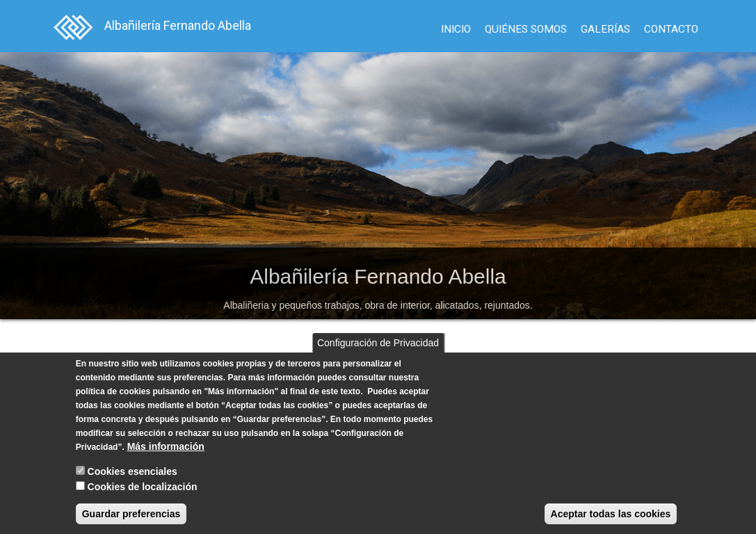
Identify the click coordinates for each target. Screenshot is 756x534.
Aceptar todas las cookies (611, 514)
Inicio (456, 29)
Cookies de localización (143, 487)
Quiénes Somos (526, 29)
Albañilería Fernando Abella (178, 25)
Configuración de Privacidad (378, 343)
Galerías (605, 29)
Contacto (671, 29)
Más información (166, 446)
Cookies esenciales (132, 471)
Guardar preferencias (131, 514)
